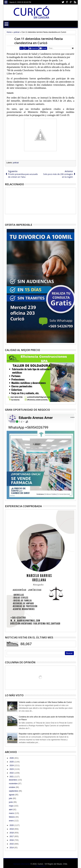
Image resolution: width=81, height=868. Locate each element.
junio (11, 802)
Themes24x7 (40, 866)
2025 (12, 762)
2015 (12, 844)
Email (44, 48)
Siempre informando (22, 864)
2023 (12, 769)
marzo (12, 813)
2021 (12, 777)
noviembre (14, 784)
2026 (12, 758)
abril (11, 810)
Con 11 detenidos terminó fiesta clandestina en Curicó (39, 41)
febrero (12, 817)
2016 (12, 840)
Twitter (63, 2)
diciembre (13, 780)
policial (16, 163)
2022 (12, 773)
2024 (12, 765)
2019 (12, 829)
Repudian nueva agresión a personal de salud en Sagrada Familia (46, 734)
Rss (75, 2)
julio (11, 798)
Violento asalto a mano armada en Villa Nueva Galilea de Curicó (45, 702)
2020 (12, 825)
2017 (12, 836)
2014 (12, 848)
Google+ (71, 2)
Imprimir (35, 48)
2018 (12, 833)
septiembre (14, 791)
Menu (6, 2)
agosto (12, 795)
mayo (12, 806)
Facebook (67, 2)
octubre (12, 787)
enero (12, 821)
